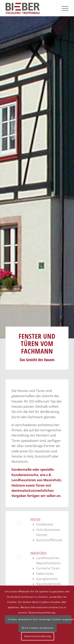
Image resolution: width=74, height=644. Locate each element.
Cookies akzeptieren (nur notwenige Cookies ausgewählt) (40, 619)
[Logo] (31, 8)
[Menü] (63, 8)
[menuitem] (63, 8)
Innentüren (38, 553)
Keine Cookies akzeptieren (38, 628)
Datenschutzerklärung (38, 636)
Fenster (35, 520)
